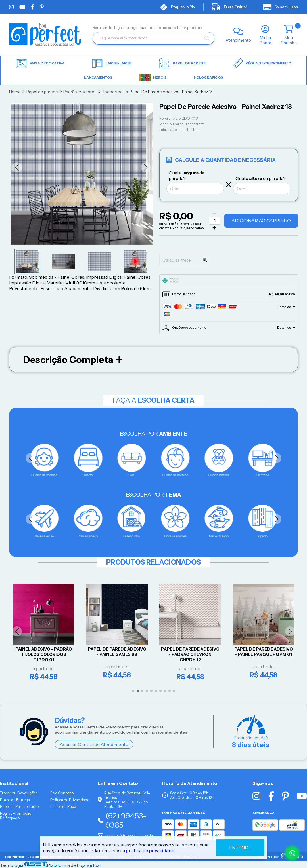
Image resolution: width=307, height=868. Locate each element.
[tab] (229, 281)
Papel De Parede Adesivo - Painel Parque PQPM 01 (264, 652)
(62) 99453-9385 (122, 820)
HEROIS (153, 77)
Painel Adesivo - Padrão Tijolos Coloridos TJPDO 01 (44, 654)
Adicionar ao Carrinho (261, 221)
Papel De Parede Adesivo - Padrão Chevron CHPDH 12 (191, 654)
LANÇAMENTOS (98, 77)
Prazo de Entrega (15, 800)
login (135, 28)
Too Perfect (190, 130)
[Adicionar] (214, 228)
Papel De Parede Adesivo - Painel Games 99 (117, 652)
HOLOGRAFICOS (208, 77)
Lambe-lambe (112, 63)
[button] (17, 167)
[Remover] (214, 214)
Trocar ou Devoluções (19, 793)
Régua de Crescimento (262, 63)
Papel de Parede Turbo (19, 806)
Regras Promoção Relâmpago (16, 816)
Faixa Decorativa (40, 63)
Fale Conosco (62, 793)
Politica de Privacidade (70, 800)
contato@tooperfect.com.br (126, 835)
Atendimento (238, 40)
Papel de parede (182, 63)
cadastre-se (156, 28)
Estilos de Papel (63, 806)
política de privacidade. (151, 850)
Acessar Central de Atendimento (94, 744)
